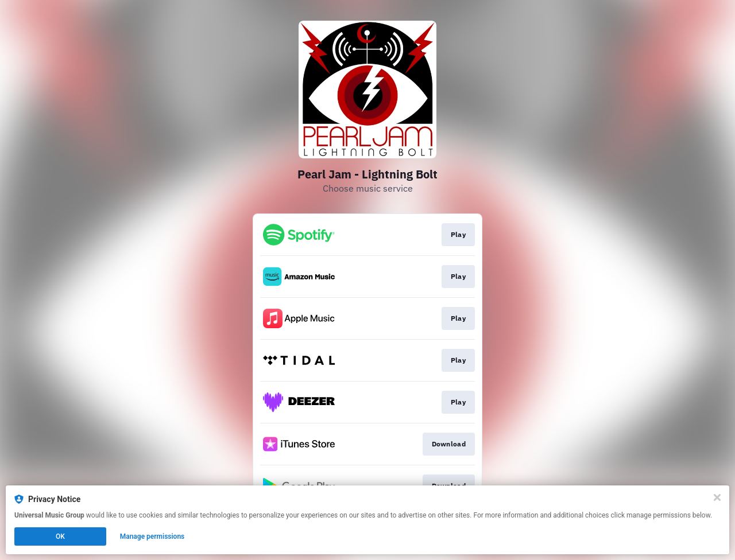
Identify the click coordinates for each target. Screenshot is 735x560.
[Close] (717, 497)
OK (60, 536)
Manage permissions (152, 536)
